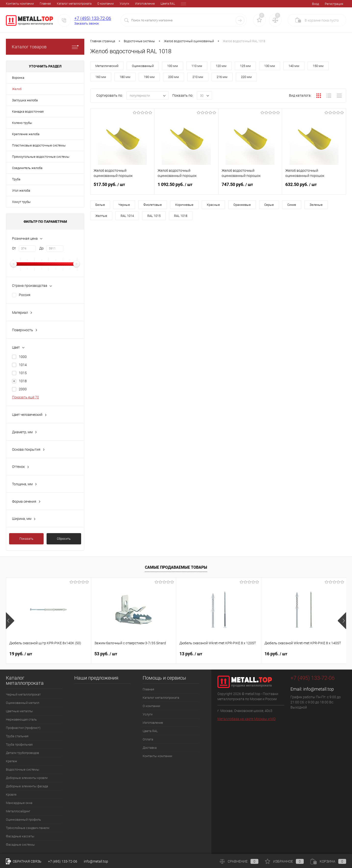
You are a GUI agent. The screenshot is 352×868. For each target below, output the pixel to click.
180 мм (125, 77)
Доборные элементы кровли (27, 778)
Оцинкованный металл (23, 703)
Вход (315, 4)
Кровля (11, 795)
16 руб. (276, 654)
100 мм (173, 66)
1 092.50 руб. (186, 187)
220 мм (246, 77)
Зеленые (316, 205)
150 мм (318, 66)
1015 (23, 373)
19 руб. (21, 654)
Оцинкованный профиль (23, 820)
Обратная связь (24, 861)
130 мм (270, 66)
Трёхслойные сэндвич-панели (28, 828)
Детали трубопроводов (22, 753)
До (41, 248)
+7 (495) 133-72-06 (93, 18)
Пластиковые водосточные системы (39, 145)
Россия (25, 295)
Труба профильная (19, 744)
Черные (124, 205)
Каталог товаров (45, 47)
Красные (213, 205)
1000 (23, 357)
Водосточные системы (23, 769)
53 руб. (106, 654)
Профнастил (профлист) (23, 728)
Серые (269, 205)
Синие (292, 205)
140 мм (294, 66)
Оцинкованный (143, 66)
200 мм (174, 77)
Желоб (17, 89)
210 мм (198, 77)
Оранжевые (242, 205)
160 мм (101, 77)
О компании (72, 4)
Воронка (18, 78)
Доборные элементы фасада (27, 786)
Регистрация (334, 4)
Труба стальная (17, 736)
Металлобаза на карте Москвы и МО (246, 719)
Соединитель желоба (27, 168)
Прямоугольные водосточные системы (41, 157)
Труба (16, 179)
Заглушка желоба (25, 100)
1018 (23, 381)
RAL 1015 (154, 216)
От (14, 248)
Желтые (101, 216)
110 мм (197, 66)
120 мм (221, 66)
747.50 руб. (250, 187)
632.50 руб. (314, 187)
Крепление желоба (26, 134)
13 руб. (191, 654)
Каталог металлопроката (40, 4)
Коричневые (184, 205)
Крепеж (12, 761)
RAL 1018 (181, 216)
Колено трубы (22, 123)
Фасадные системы (20, 845)
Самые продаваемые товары (176, 567)
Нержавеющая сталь (21, 719)
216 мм (222, 77)
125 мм (245, 66)
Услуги (91, 4)
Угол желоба (21, 191)
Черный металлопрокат (23, 694)
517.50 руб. (122, 187)
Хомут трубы (21, 202)
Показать (26, 539)
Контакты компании (157, 756)
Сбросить (64, 539)
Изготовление (111, 4)
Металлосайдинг (18, 811)
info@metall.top (319, 689)
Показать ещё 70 (25, 397)
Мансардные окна (19, 803)
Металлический (107, 66)
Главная (12, 4)
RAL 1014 (127, 216)
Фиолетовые (153, 205)
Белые (100, 205)
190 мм (149, 77)
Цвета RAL (134, 4)
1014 (23, 365)
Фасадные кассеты (20, 836)
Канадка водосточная (28, 112)
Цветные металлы (19, 711)
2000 (23, 389)
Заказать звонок (87, 23)
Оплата (152, 4)
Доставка (169, 4)
